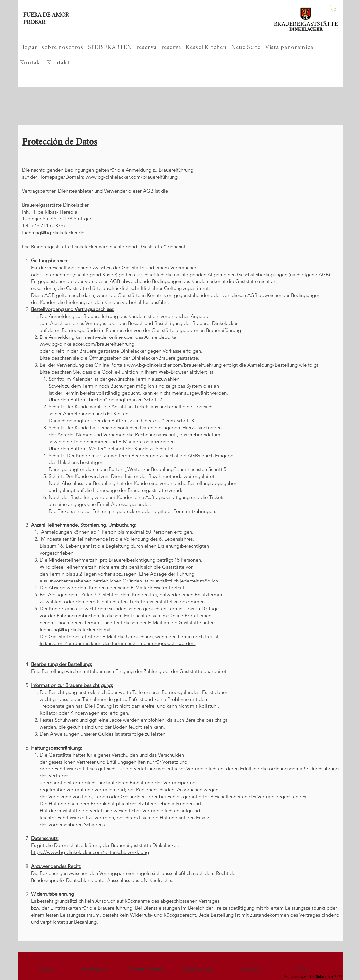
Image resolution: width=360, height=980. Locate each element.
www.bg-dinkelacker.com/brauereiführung (132, 177)
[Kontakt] (250, 969)
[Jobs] (46, 969)
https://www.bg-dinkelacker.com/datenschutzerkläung (90, 852)
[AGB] (301, 969)
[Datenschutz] (198, 969)
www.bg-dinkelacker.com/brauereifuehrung (87, 344)
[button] (334, 8)
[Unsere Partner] (145, 969)
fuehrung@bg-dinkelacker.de (53, 233)
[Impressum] (95, 969)
